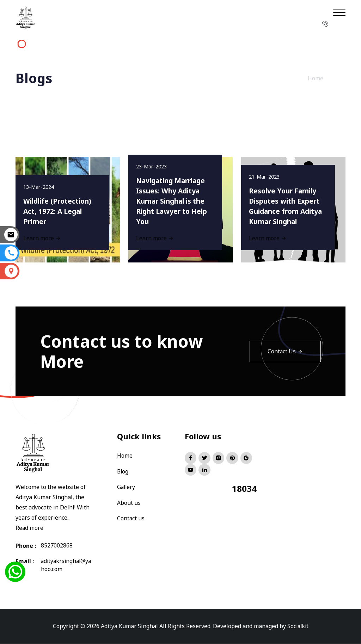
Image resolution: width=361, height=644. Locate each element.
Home (316, 78)
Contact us (131, 518)
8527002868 (57, 546)
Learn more (156, 237)
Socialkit (298, 626)
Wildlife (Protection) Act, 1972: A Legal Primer (60, 210)
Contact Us (285, 351)
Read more (30, 528)
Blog (123, 471)
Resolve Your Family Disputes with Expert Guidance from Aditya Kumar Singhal (287, 199)
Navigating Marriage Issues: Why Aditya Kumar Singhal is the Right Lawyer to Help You (175, 199)
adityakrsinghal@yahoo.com (66, 565)
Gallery (127, 487)
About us (129, 502)
